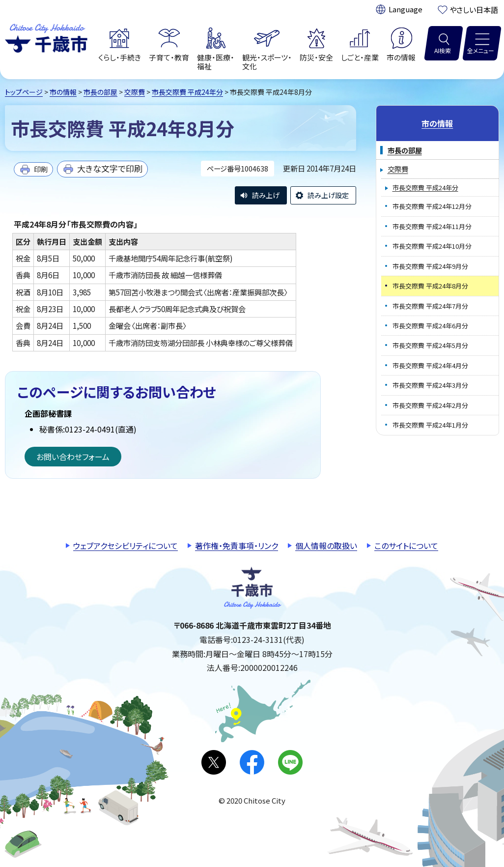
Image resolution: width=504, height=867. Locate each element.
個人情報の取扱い (326, 546)
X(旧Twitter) (214, 762)
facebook (252, 762)
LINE (290, 762)
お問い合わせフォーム (73, 457)
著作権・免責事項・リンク (237, 546)
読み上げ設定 (328, 195)
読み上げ (266, 195)
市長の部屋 (100, 92)
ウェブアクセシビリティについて (126, 546)
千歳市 (46, 37)
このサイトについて (406, 546)
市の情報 (63, 92)
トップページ (24, 92)
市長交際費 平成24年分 (187, 92)
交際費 (135, 92)
